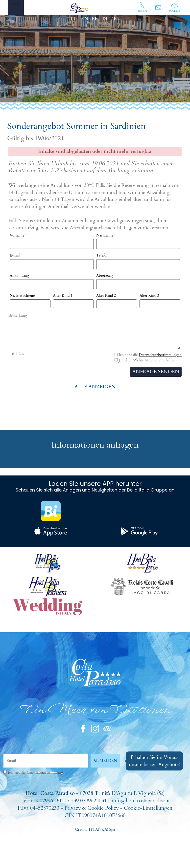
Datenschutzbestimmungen (160, 355)
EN (84, 19)
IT (73, 19)
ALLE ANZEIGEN (95, 387)
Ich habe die (37, 772)
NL (107, 19)
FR (95, 19)
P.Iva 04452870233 (38, 808)
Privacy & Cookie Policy (92, 808)
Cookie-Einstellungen (148, 808)
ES (116, 19)
